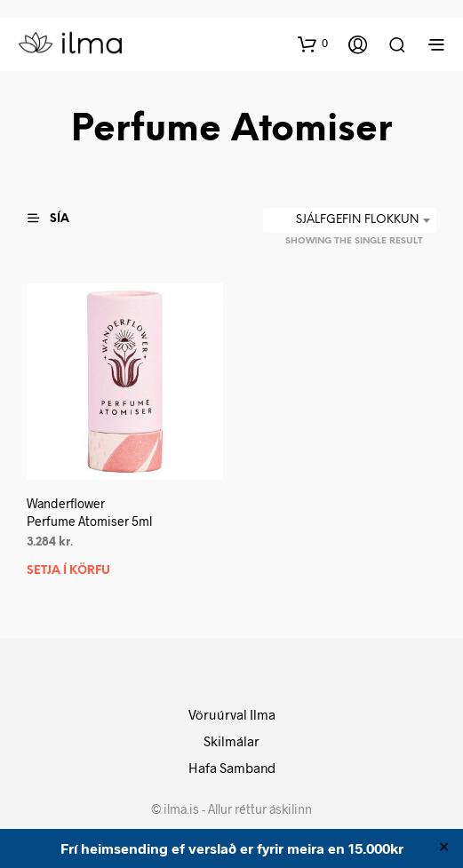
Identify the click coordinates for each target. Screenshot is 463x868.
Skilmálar (231, 741)
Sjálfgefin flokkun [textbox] (357, 220)
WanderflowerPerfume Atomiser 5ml (89, 512)
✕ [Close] (444, 848)
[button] (313, 44)
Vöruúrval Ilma (232, 714)
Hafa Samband (232, 768)
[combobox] (350, 220)
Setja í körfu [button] (68, 570)
